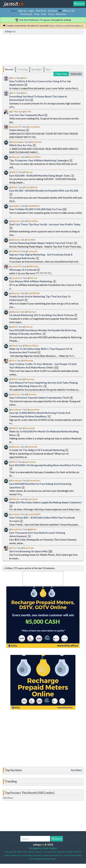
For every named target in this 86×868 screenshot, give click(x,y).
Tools (51, 14)
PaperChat (16, 855)
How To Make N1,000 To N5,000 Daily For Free (36, 209)
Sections (53, 11)
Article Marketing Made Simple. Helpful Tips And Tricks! (41, 243)
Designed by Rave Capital (43, 848)
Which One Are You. (21, 145)
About (31, 852)
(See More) (8, 798)
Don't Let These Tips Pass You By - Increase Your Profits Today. (45, 224)
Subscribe (76, 74)
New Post (41, 11)
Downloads (26, 14)
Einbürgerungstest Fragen (45, 859)
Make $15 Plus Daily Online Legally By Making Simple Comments (45, 502)
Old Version (22, 852)
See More (76, 770)
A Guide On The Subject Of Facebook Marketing (37, 450)
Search (57, 839)
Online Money (17, 130)
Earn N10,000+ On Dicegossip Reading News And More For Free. (46, 465)
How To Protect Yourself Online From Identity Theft (39, 398)
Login (31, 11)
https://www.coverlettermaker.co (66, 26)
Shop (37, 14)
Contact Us (39, 852)
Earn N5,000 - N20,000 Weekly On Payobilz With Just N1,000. (44, 191)
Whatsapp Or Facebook (23, 270)
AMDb (69, 852)
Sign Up (22, 11)
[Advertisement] (29, 51)
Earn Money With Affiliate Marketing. (31, 281)
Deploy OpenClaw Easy (53, 855)
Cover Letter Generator (31, 855)
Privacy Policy (50, 852)
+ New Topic (61, 74)
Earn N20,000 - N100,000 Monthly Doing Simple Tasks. (40, 176)
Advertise (61, 14)
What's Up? (69, 11)
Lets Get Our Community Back (26, 115)
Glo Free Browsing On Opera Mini (28, 551)
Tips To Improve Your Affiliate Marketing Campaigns (39, 160)
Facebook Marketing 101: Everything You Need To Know (41, 315)
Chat (44, 14)
